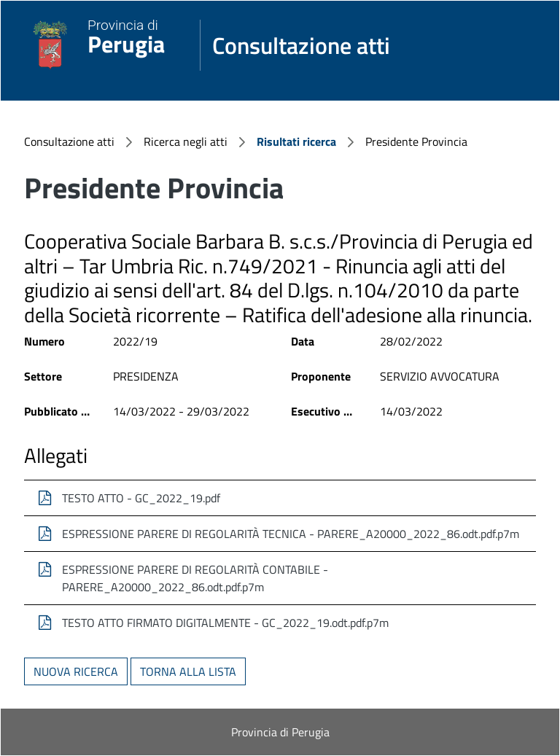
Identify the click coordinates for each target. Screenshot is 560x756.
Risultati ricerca (296, 141)
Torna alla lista (188, 671)
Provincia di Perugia (280, 732)
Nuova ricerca (76, 671)
